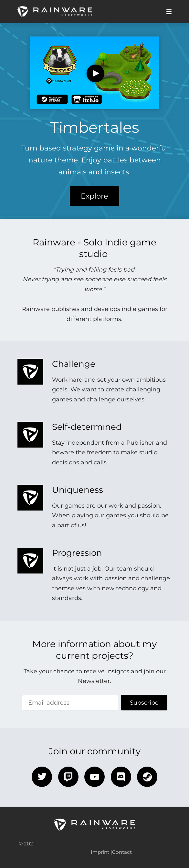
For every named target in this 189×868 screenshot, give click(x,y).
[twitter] (42, 777)
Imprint (100, 852)
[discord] (121, 777)
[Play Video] (95, 73)
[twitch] (68, 777)
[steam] (147, 777)
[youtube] (94, 777)
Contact (122, 852)
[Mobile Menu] (167, 12)
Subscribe (144, 703)
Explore (94, 196)
